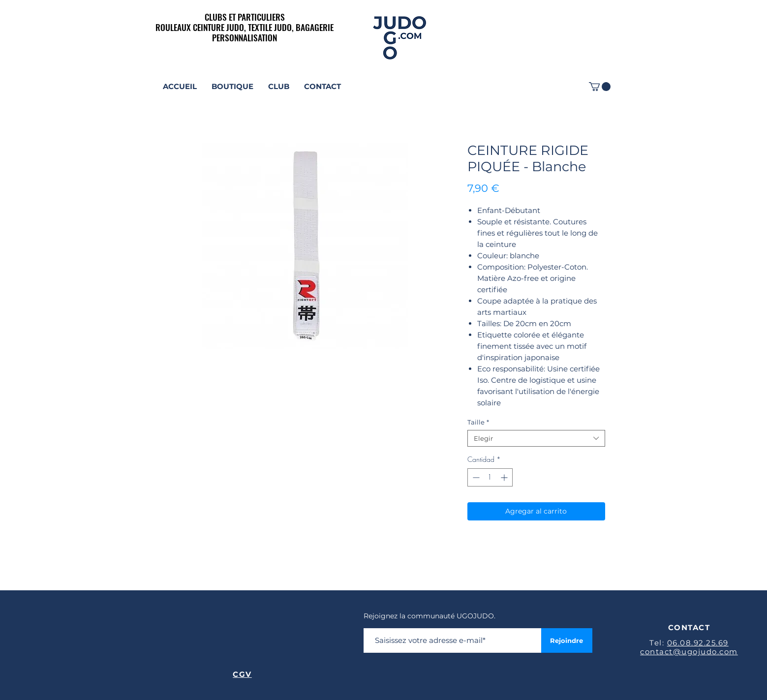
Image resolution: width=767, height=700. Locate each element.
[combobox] (536, 438)
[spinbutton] (490, 477)
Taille (478, 422)
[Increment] (505, 477)
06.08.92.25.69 (698, 643)
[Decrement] (475, 477)
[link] (600, 87)
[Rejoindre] (567, 640)
